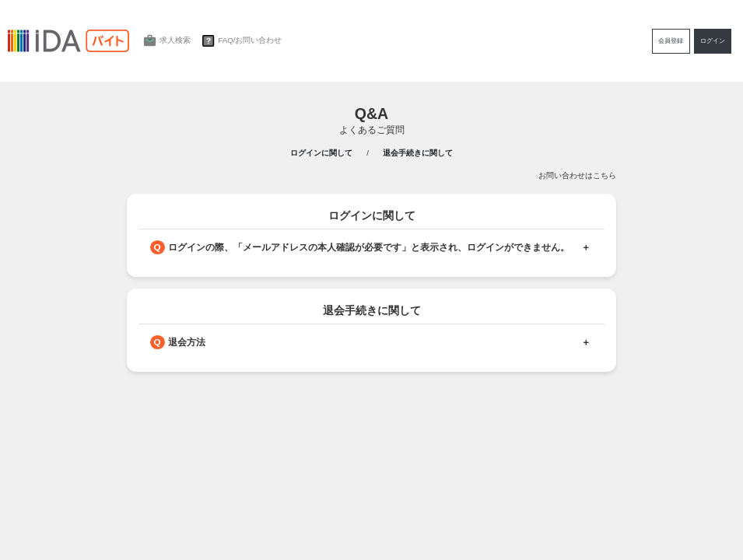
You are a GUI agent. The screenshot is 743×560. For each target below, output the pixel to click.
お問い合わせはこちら (577, 175)
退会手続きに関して (418, 153)
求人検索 (165, 41)
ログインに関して (321, 153)
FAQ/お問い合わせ (240, 41)
